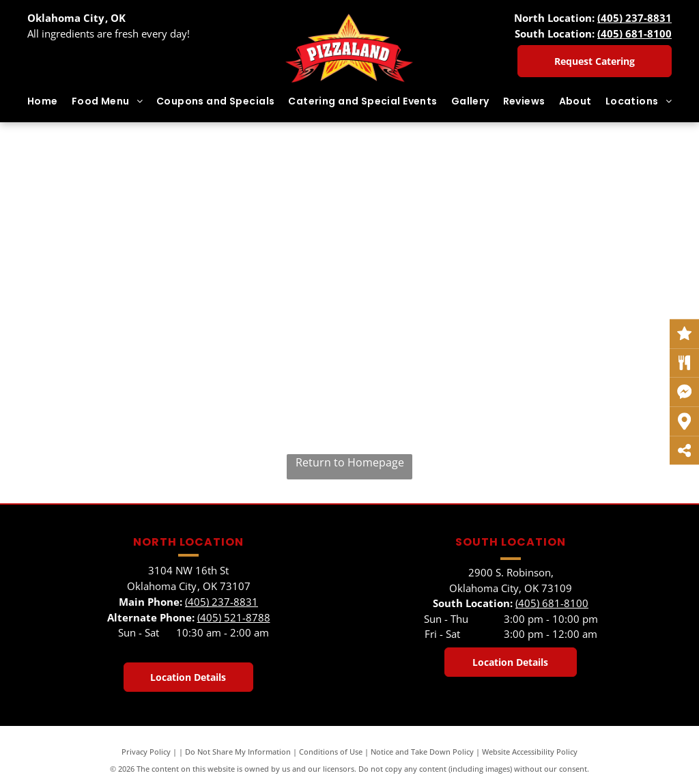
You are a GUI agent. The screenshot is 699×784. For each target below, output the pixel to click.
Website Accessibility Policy (530, 752)
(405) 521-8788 (234, 617)
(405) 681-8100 (634, 33)
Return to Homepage (350, 462)
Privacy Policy (146, 752)
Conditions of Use (331, 752)
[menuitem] (43, 101)
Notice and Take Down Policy (422, 752)
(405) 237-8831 (634, 18)
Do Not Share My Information (238, 752)
